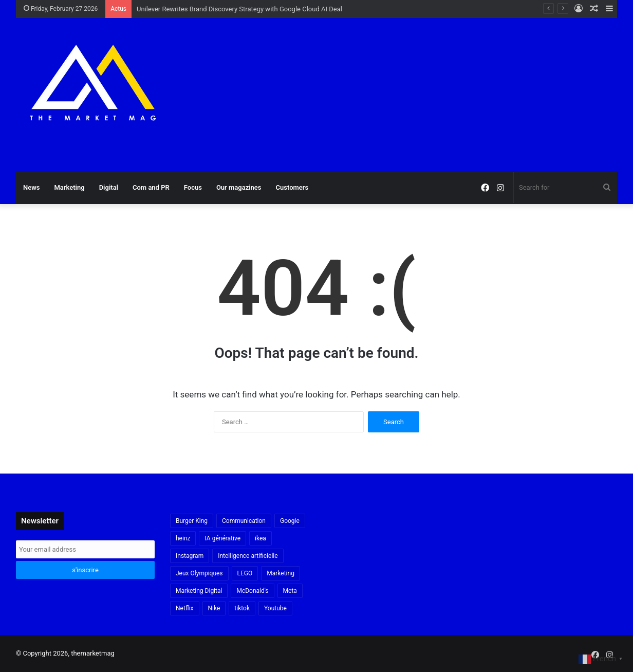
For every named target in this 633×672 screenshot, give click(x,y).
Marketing (69, 187)
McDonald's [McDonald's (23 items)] (252, 591)
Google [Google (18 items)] (290, 521)
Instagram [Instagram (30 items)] (190, 556)
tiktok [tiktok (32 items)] (242, 608)
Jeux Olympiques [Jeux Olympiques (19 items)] (199, 573)
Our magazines (239, 187)
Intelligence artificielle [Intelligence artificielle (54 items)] (248, 556)
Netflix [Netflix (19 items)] (185, 608)
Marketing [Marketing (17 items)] (281, 573)
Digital (109, 187)
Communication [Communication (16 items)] (244, 521)
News (31, 187)
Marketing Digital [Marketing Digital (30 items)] (199, 591)
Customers (292, 187)
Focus (193, 187)
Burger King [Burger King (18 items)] (192, 521)
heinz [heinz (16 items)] (183, 538)
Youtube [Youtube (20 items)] (275, 608)
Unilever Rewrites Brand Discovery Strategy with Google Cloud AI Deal (239, 9)
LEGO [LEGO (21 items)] (245, 573)
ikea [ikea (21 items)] (260, 538)
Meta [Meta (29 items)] (290, 591)
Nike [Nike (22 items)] (214, 608)
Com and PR (151, 187)
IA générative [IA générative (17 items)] (222, 538)
